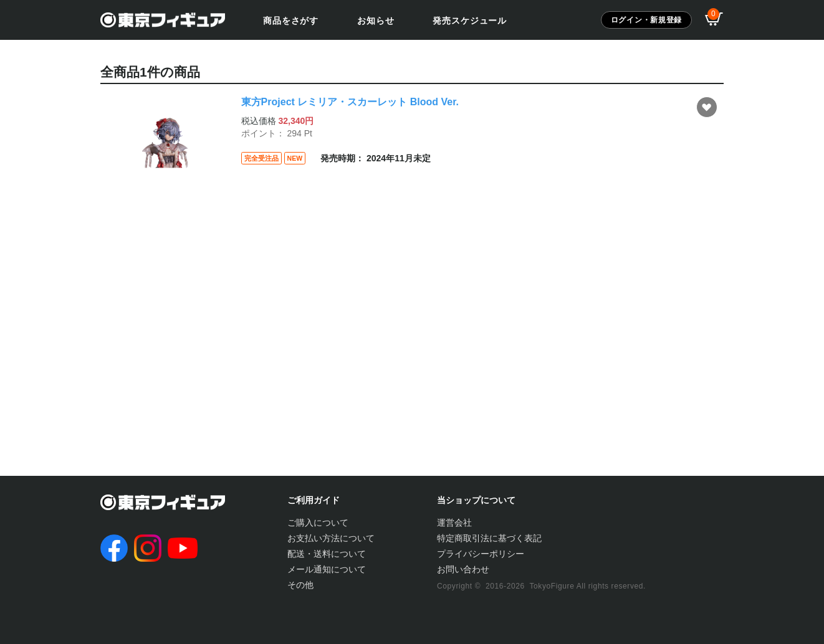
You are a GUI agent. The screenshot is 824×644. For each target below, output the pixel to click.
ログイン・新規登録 (646, 20)
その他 (300, 585)
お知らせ (376, 21)
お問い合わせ (463, 569)
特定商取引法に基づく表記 (489, 538)
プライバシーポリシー (481, 554)
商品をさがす (291, 21)
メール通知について (327, 569)
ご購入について (318, 523)
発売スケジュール (470, 21)
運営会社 (454, 523)
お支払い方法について (331, 538)
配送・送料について (327, 554)
